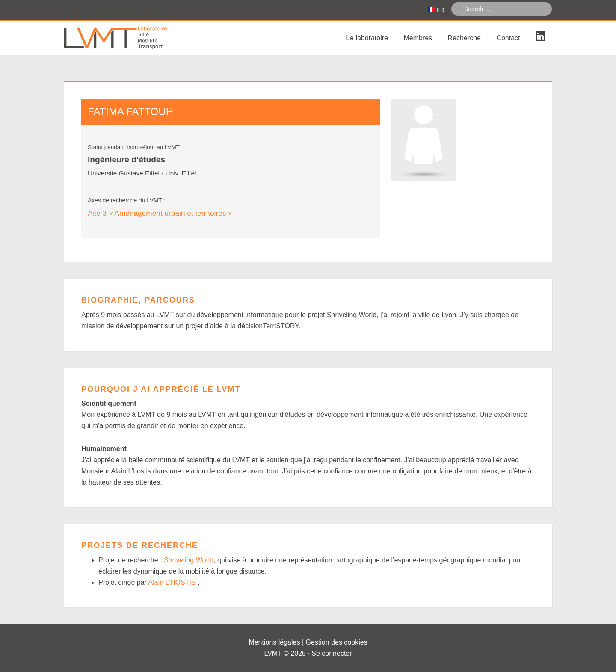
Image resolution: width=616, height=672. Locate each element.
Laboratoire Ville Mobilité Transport (128, 38)
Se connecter (332, 653)
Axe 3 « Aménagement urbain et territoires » (160, 213)
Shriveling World (189, 560)
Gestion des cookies (337, 642)
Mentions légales (274, 642)
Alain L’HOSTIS (173, 582)
